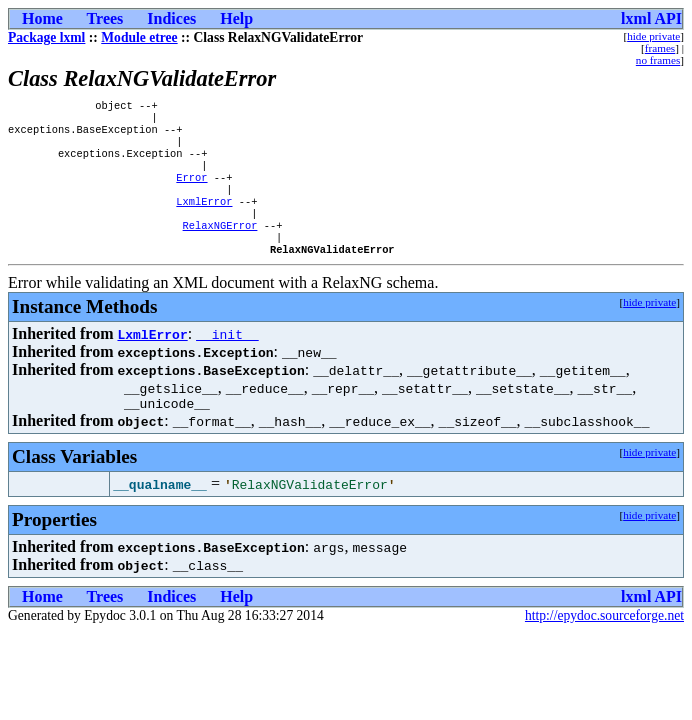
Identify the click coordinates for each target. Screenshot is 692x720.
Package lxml (46, 37)
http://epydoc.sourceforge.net (604, 644)
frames (660, 48)
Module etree (139, 37)
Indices (171, 18)
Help (236, 18)
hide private (653, 36)
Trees (105, 18)
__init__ (227, 360)
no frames (658, 60)
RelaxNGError (220, 247)
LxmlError (204, 219)
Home (42, 18)
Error (191, 191)
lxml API (651, 18)
